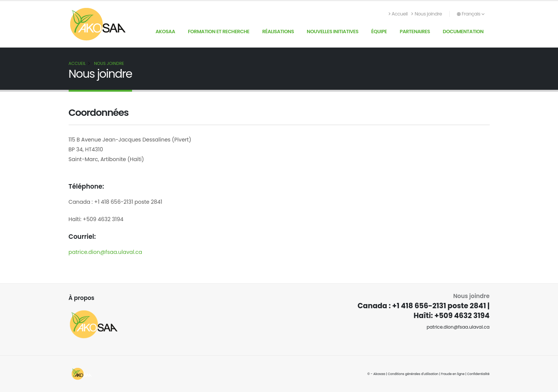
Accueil (398, 14)
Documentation (463, 32)
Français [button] (471, 14)
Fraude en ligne (451, 374)
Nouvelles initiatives (333, 32)
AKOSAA (165, 32)
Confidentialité (478, 374)
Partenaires (415, 32)
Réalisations (278, 32)
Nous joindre (427, 14)
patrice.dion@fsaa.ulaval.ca (105, 252)
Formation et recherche (219, 32)
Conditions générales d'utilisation (410, 374)
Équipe (379, 32)
